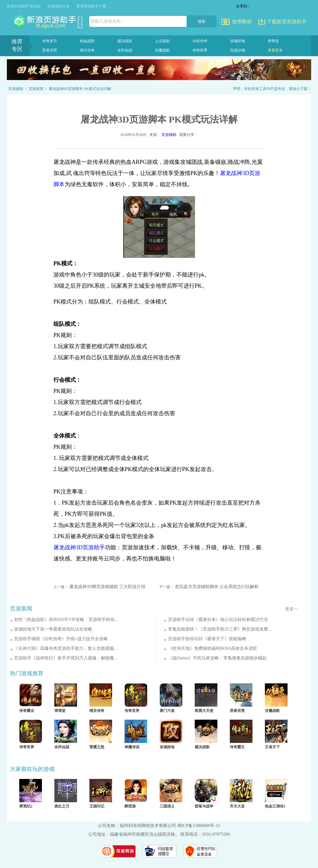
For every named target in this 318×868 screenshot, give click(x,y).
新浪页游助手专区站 (24, 6)
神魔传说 (132, 747)
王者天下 (272, 747)
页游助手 (45, 22)
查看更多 (275, 50)
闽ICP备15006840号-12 (199, 826)
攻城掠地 (238, 41)
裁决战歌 (125, 41)
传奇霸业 (27, 711)
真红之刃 (62, 806)
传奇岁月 (50, 41)
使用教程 (242, 22)
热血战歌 (87, 41)
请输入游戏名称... (107, 21)
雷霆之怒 (97, 747)
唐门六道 (167, 711)
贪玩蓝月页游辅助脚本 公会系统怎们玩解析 (217, 587)
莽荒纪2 (26, 806)
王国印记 (97, 806)
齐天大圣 (237, 806)
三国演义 (167, 806)
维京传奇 (87, 50)
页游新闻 (36, 89)
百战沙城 (238, 50)
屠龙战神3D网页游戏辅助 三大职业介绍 (107, 587)
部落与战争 (204, 806)
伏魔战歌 (162, 50)
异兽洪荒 (50, 50)
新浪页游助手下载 (91, 6)
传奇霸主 (237, 747)
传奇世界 (200, 50)
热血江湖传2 (275, 806)
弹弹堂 (273, 41)
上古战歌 (162, 41)
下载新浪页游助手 (287, 22)
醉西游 (130, 806)
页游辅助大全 (58, 6)
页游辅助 (16, 89)
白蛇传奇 (200, 41)
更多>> (292, 609)
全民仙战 (125, 50)
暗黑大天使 (204, 711)
